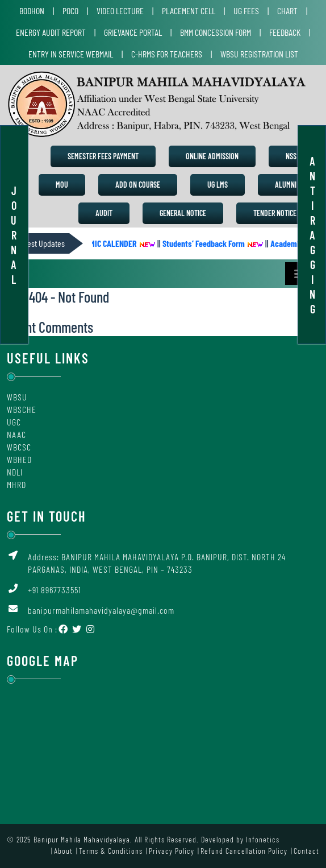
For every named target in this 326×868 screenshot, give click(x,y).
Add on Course (138, 185)
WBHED (19, 459)
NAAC (16, 434)
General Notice (183, 213)
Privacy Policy (172, 851)
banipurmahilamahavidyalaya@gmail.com (101, 610)
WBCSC (19, 447)
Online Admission (212, 156)
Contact (306, 851)
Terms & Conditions (111, 851)
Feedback (285, 32)
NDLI (15, 472)
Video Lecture (120, 11)
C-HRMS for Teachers (167, 54)
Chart (287, 11)
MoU (62, 185)
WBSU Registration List (259, 54)
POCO (70, 11)
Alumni (286, 185)
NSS (291, 156)
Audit (104, 213)
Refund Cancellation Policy (244, 851)
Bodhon (32, 11)
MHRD (16, 484)
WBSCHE (22, 409)
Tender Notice (275, 213)
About (63, 851)
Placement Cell (189, 11)
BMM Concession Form (216, 32)
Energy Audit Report (51, 32)
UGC (14, 422)
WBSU (17, 397)
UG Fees (246, 11)
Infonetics (263, 839)
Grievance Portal (133, 32)
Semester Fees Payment (103, 156)
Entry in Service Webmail (71, 54)
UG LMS (218, 185)
